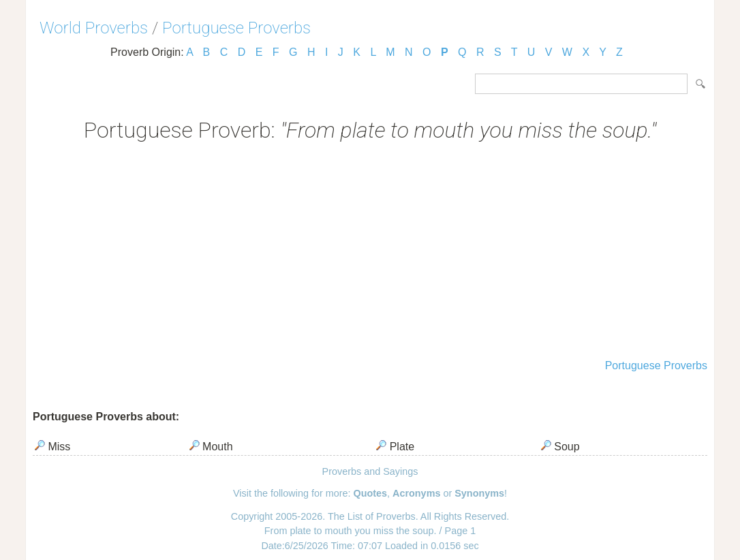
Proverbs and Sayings (370, 471)
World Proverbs (94, 28)
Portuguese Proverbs (236, 28)
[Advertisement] (370, 252)
